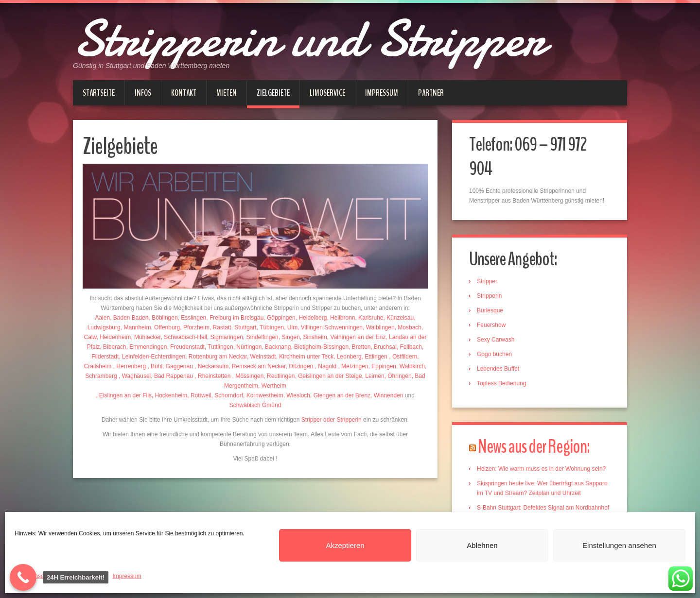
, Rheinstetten (213, 376)
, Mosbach (408, 327)
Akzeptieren (345, 545)
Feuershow (491, 325)
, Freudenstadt (186, 347)
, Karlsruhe (369, 318)
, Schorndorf (227, 395)
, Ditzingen (300, 366)
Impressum (127, 576)
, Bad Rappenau (173, 376)
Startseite (99, 93)
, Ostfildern (403, 357)
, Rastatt (220, 327)
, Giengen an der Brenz (340, 395)
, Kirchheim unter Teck (305, 357)
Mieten (227, 93)
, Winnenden (387, 395)
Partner (431, 93)
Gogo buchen (494, 354)
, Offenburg (165, 327)
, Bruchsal (383, 347)
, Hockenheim (169, 395)
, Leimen (373, 376)
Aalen (102, 318)
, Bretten (359, 347)
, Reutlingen (279, 376)
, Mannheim (136, 327)
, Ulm (291, 327)
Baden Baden (131, 318)
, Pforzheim (195, 327)
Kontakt (184, 93)
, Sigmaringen (225, 337)
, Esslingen (192, 318)
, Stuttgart (244, 327)
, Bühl (155, 366)
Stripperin (489, 296)
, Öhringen (398, 376)
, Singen (289, 337)
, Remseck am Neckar (257, 366)
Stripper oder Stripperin (332, 420)
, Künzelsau (399, 318)
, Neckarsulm (211, 366)
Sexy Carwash (496, 340)
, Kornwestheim (263, 395)
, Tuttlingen (219, 347)
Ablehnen (482, 545)
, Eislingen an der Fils (124, 395)
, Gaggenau (178, 366)
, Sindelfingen (261, 337)
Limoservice (327, 93)
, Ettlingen (376, 357)
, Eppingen (382, 366)
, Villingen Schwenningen (330, 327)
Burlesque (490, 310)
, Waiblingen (379, 327)
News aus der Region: (534, 447)
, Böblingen (163, 318)
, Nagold (327, 366)
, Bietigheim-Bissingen (320, 347)
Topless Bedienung (501, 383)
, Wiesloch (297, 395)
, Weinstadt (262, 357)
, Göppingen (279, 318)
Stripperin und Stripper (309, 39)
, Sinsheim (314, 337)
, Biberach (113, 347)
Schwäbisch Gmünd (255, 405)
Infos (143, 93)
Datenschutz (39, 576)
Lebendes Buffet (498, 369)
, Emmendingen (146, 347)
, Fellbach (409, 347)
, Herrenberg (131, 366)
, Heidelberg (311, 318)
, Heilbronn (341, 318)
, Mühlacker (146, 337)
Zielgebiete (273, 93)
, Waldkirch (411, 366)
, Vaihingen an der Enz (357, 337)
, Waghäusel (135, 376)
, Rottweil (199, 395)
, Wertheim (272, 386)
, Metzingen (353, 366)
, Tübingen (271, 327)
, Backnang (276, 347)
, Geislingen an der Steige (328, 376)
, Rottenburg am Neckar (216, 357)
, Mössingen (248, 376)
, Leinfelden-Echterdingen (152, 357)
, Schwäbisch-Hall (184, 337)
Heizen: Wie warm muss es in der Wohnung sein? (541, 469)
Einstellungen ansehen (619, 545)
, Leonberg (347, 357)
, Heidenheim (114, 337)
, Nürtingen (248, 347)
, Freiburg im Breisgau (235, 318)
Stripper (487, 281)
